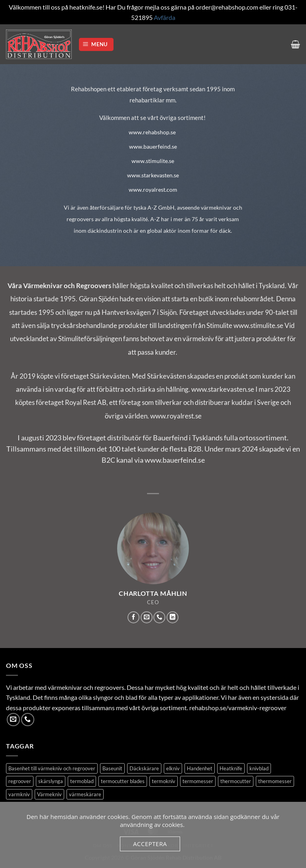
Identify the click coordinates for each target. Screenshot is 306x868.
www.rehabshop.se (152, 132)
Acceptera (150, 844)
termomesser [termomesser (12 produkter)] (198, 781)
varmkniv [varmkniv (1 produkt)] (19, 794)
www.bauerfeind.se (153, 146)
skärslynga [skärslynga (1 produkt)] (51, 781)
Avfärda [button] (165, 17)
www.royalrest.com (153, 190)
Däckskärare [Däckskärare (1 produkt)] (144, 768)
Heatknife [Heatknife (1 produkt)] (231, 768)
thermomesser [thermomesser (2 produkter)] (275, 781)
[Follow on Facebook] (133, 617)
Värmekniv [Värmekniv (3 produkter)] (49, 794)
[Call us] (159, 617)
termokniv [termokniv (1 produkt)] (164, 781)
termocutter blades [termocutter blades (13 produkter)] (123, 781)
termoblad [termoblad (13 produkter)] (82, 781)
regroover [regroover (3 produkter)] (20, 781)
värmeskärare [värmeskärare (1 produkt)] (85, 794)
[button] (96, 44)
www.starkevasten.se (153, 175)
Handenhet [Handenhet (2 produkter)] (200, 768)
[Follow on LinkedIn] (173, 617)
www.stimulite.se (153, 161)
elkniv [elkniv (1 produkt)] (173, 768)
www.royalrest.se (176, 416)
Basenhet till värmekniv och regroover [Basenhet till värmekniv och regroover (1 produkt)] (52, 768)
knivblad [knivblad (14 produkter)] (259, 768)
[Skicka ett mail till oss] (147, 617)
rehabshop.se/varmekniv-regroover (238, 708)
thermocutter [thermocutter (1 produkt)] (236, 781)
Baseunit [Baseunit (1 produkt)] (112, 768)
